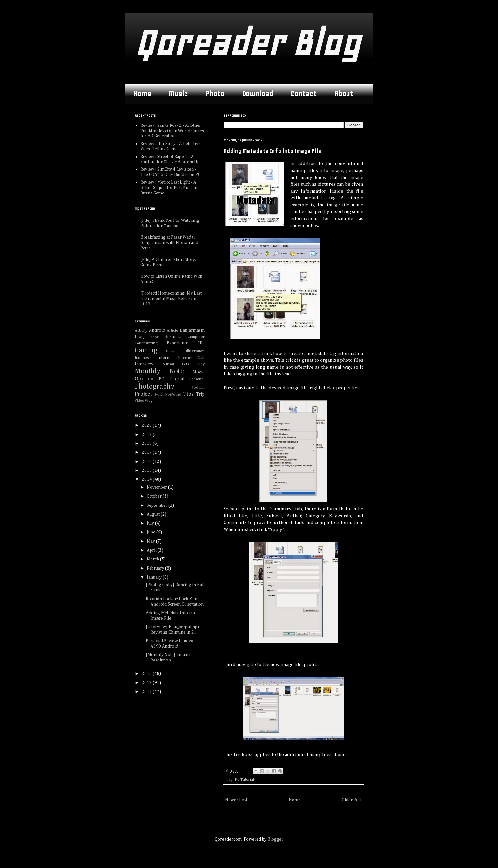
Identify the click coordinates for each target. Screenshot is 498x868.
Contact (304, 94)
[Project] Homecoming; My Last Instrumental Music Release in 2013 (171, 299)
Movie (199, 372)
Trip (200, 394)
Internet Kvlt (191, 358)
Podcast (198, 387)
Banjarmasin (192, 330)
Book (155, 337)
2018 (147, 444)
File (201, 343)
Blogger (275, 839)
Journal (168, 364)
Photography (155, 387)
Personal (197, 379)
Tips (188, 394)
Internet (165, 358)
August (154, 514)
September (158, 505)
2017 (147, 452)
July (151, 523)
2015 (147, 471)
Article (172, 331)
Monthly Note (159, 371)
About (344, 94)
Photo (215, 94)
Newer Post (236, 800)
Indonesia (143, 358)
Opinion (144, 379)
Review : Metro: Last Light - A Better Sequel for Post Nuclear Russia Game (169, 188)
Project (143, 394)
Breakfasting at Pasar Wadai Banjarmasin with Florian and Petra (169, 243)
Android (157, 330)
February (156, 568)
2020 (147, 425)
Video (139, 400)
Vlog (149, 400)
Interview (144, 364)
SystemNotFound (168, 394)
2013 (147, 674)
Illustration (195, 351)
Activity (141, 331)
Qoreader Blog (247, 43)
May (151, 541)
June (151, 532)
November (157, 487)
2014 (147, 479)
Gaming (146, 350)
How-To (172, 351)
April (152, 550)
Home (142, 94)
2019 (147, 435)
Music (178, 94)
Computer (196, 337)
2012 (147, 683)
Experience (178, 343)
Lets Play (193, 364)
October (155, 496)
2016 (147, 462)
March (153, 559)
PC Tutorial (244, 780)
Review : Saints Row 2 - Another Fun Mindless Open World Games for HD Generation (172, 131)
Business (173, 337)
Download (257, 94)
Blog (139, 337)
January (155, 577)
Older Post (352, 800)
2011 (147, 692)
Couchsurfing (146, 343)
